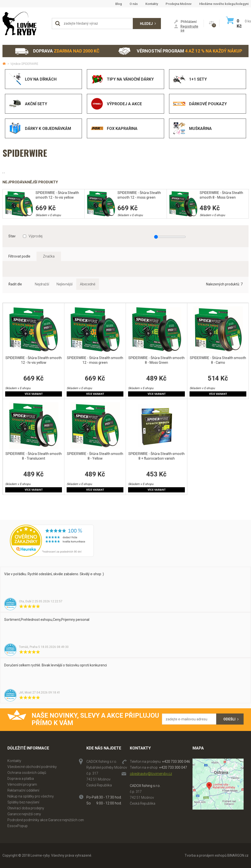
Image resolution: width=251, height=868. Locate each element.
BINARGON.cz (238, 855)
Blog (119, 4)
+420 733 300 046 (176, 762)
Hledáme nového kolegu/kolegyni (224, 4)
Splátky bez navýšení (23, 802)
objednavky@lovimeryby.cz (151, 774)
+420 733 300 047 (173, 767)
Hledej (146, 24)
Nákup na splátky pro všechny (31, 796)
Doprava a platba (21, 779)
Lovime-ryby (25, 24)
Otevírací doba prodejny (26, 808)
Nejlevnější (65, 284)
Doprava (57, 51)
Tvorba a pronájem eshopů (206, 855)
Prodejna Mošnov (179, 4)
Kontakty (152, 4)
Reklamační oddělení (23, 790)
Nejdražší (42, 284)
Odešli (229, 719)
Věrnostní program (180, 51)
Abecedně (88, 284)
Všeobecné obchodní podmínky (32, 767)
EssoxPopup (18, 826)
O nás (134, 4)
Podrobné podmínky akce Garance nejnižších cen (46, 820)
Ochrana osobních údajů (27, 773)
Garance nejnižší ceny (24, 814)
